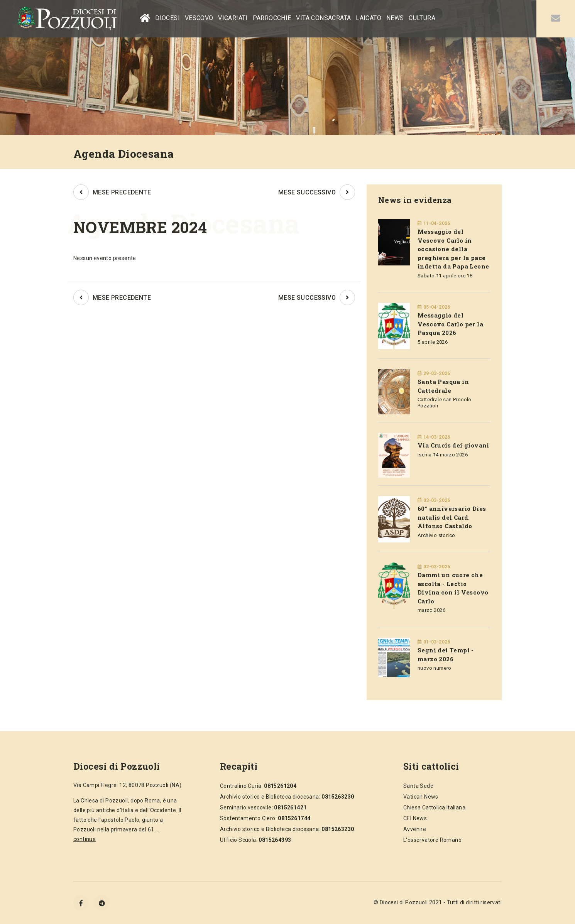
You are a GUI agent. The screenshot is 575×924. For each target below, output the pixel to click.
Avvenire (415, 829)
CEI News (415, 818)
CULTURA (422, 18)
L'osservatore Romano (432, 840)
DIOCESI (167, 18)
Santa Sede (418, 786)
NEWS (395, 18)
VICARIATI (233, 18)
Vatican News (421, 797)
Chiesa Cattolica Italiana (434, 807)
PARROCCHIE (272, 18)
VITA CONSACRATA (323, 18)
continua (85, 839)
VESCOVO (199, 18)
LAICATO (369, 18)
